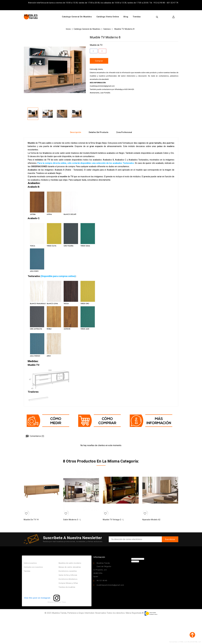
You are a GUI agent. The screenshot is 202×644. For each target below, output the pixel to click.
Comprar (99, 61)
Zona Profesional (124, 132)
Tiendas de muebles (67, 587)
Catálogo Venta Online (108, 17)
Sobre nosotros (30, 563)
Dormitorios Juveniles (68, 571)
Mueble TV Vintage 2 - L (113, 520)
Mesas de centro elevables (70, 567)
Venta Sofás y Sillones (68, 575)
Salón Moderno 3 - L (72, 520)
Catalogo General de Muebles (77, 17)
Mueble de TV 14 (31, 520)
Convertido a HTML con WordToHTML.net (185, 642)
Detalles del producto (99, 132)
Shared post (53, 602)
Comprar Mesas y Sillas (68, 583)
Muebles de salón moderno (70, 563)
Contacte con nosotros (33, 567)
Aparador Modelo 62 (151, 520)
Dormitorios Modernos (68, 579)
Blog (126, 17)
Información (99, 557)
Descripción (76, 132)
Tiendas (137, 17)
